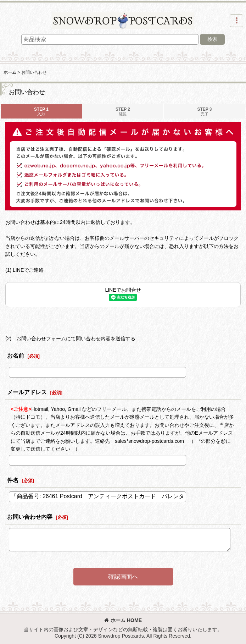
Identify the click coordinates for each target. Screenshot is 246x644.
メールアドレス (27, 392)
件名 (13, 480)
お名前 (16, 356)
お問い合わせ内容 (30, 517)
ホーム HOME (123, 620)
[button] (236, 21)
